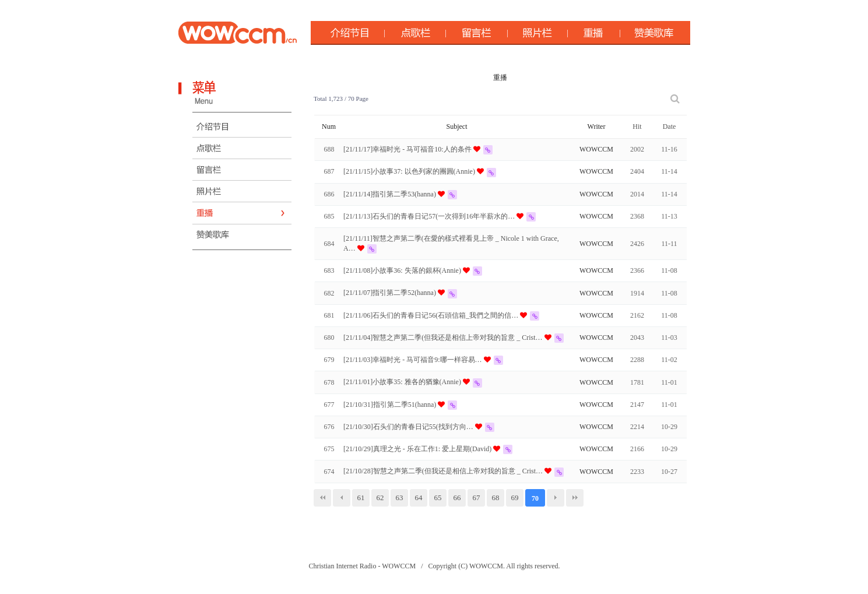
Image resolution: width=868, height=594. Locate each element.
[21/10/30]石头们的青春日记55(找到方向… (409, 427)
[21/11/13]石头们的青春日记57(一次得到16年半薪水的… (430, 216)
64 (419, 498)
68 (496, 498)
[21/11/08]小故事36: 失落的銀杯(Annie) (403, 270)
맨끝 (575, 498)
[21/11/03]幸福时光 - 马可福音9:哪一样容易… (414, 360)
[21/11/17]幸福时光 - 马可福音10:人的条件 (408, 149)
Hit (637, 126)
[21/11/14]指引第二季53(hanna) (391, 194)
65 (438, 498)
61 (361, 498)
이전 (342, 498)
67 (477, 498)
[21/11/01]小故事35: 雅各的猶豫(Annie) (403, 382)
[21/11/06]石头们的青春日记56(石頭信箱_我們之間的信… (432, 315)
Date (670, 126)
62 (380, 498)
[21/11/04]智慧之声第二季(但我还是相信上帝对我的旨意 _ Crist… (444, 338)
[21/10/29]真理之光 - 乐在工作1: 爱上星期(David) (418, 449)
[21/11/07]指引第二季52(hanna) (391, 293)
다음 (556, 498)
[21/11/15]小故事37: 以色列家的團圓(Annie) (410, 171)
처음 (322, 498)
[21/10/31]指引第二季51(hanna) (391, 405)
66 (457, 498)
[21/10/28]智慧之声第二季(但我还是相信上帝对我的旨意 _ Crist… (444, 471)
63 (400, 498)
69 (515, 498)
